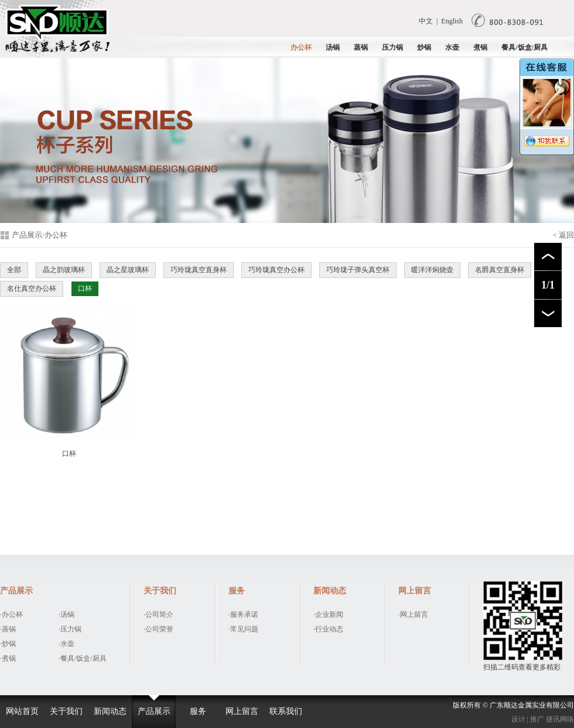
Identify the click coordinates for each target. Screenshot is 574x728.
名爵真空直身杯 (500, 270)
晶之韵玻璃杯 (64, 270)
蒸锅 (361, 47)
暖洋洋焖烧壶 (432, 270)
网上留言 (242, 711)
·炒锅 (8, 644)
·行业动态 (328, 629)
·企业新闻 (328, 614)
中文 (426, 21)
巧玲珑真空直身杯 (199, 270)
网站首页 (22, 711)
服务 (198, 711)
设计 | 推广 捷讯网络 (543, 719)
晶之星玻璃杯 (128, 270)
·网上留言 (413, 614)
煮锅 (480, 47)
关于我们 (66, 711)
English (452, 21)
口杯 (85, 289)
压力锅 (392, 47)
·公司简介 (158, 614)
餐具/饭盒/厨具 (525, 47)
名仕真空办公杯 (32, 289)
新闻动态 (110, 711)
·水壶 (66, 644)
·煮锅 (8, 658)
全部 (14, 270)
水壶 (452, 47)
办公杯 (301, 47)
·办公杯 (11, 614)
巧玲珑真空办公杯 (276, 270)
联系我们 (286, 711)
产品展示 (154, 711)
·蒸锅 (8, 629)
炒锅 (424, 47)
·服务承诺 (243, 614)
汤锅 (333, 47)
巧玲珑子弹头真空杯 (358, 270)
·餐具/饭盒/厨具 (83, 658)
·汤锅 (66, 614)
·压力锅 (70, 629)
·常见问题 (243, 629)
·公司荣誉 (158, 629)
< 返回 (563, 235)
